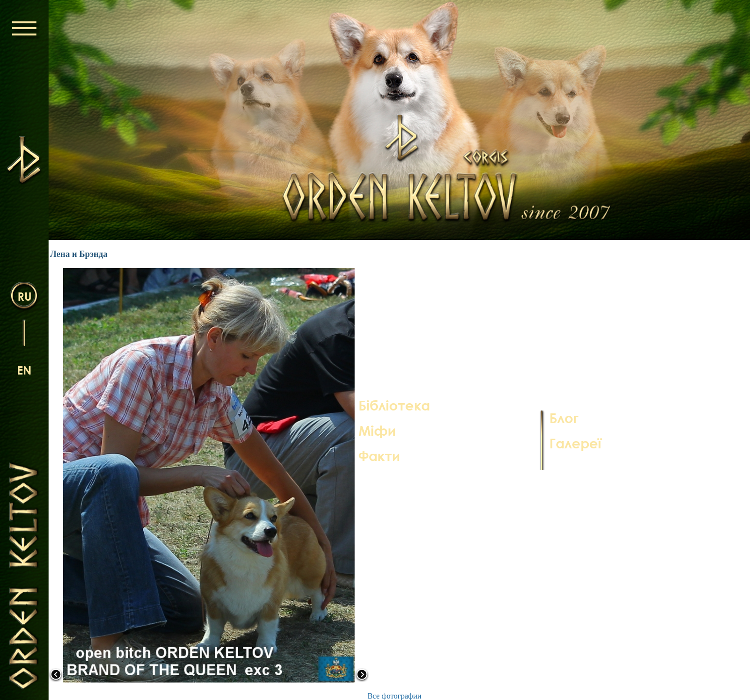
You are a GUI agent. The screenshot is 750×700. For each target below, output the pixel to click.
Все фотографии (394, 696)
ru (25, 296)
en (24, 370)
